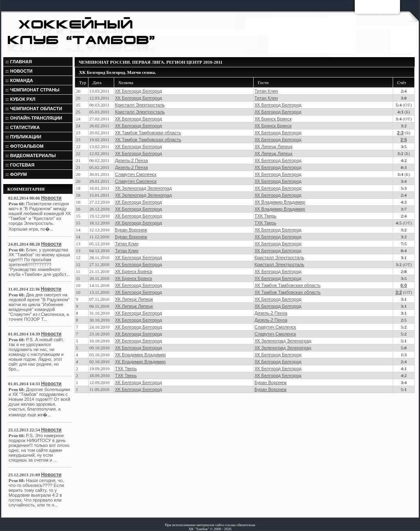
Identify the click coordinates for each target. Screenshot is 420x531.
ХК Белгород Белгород (138, 91)
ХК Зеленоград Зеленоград (143, 188)
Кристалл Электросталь (140, 105)
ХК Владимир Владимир (280, 202)
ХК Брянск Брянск (273, 119)
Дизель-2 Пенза (132, 160)
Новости (51, 198)
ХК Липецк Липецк (273, 147)
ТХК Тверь (265, 216)
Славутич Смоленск (136, 174)
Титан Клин (266, 91)
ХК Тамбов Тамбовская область (148, 133)
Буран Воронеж (131, 230)
